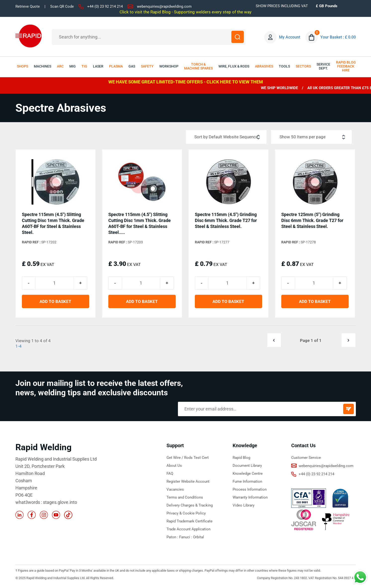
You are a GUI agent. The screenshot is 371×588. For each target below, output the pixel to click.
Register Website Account (188, 482)
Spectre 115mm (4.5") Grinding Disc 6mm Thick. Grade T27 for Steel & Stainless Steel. (226, 221)
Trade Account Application (188, 530)
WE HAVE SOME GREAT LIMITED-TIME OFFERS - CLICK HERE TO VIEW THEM (186, 82)
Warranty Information (250, 498)
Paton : (173, 538)
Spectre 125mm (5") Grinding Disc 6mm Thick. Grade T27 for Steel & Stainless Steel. (312, 221)
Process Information (250, 490)
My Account (290, 37)
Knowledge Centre (248, 474)
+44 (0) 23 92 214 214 (105, 6)
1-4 (19, 347)
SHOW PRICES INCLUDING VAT (282, 6)
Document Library (247, 466)
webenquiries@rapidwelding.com (164, 6)
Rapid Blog (241, 458)
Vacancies (175, 490)
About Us (174, 466)
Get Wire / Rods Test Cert (188, 458)
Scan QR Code (62, 6)
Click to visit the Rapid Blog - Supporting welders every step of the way (185, 12)
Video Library (244, 506)
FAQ (170, 474)
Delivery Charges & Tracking (190, 506)
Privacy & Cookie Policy (186, 514)
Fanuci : (186, 538)
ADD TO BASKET (55, 302)
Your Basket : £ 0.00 (338, 37)
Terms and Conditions (185, 498)
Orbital (199, 538)
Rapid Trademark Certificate (189, 522)
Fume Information (247, 482)
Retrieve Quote (28, 6)
